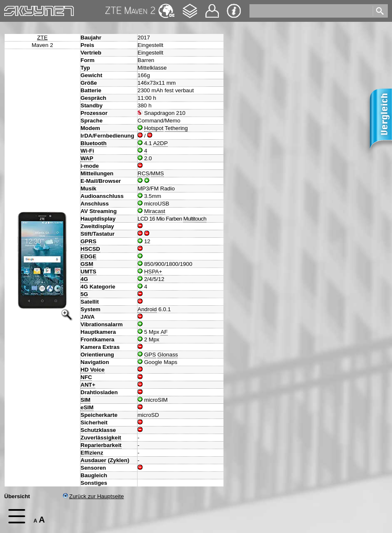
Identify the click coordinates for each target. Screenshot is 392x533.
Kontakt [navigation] (212, 7)
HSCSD (90, 249)
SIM (86, 400)
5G (84, 294)
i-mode (90, 166)
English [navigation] (166, 7)
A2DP (160, 143)
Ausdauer (93, 460)
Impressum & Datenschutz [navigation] (234, 11)
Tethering (176, 128)
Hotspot (154, 128)
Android (147, 309)
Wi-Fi (87, 151)
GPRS (88, 241)
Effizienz (92, 453)
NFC (86, 377)
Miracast (155, 211)
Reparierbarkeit (101, 445)
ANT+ (88, 385)
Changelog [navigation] (190, 7)
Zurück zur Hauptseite (93, 496)
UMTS (88, 272)
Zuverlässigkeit (101, 438)
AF (164, 332)
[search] (310, 11)
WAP (87, 158)
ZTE (42, 38)
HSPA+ (153, 272)
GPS (150, 355)
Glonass (168, 355)
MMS (157, 173)
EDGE (88, 256)
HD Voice (93, 370)
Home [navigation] (12, 9)
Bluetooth (93, 143)
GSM (87, 264)
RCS (143, 173)
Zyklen (119, 460)
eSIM (87, 407)
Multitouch (195, 219)
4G (84, 279)
